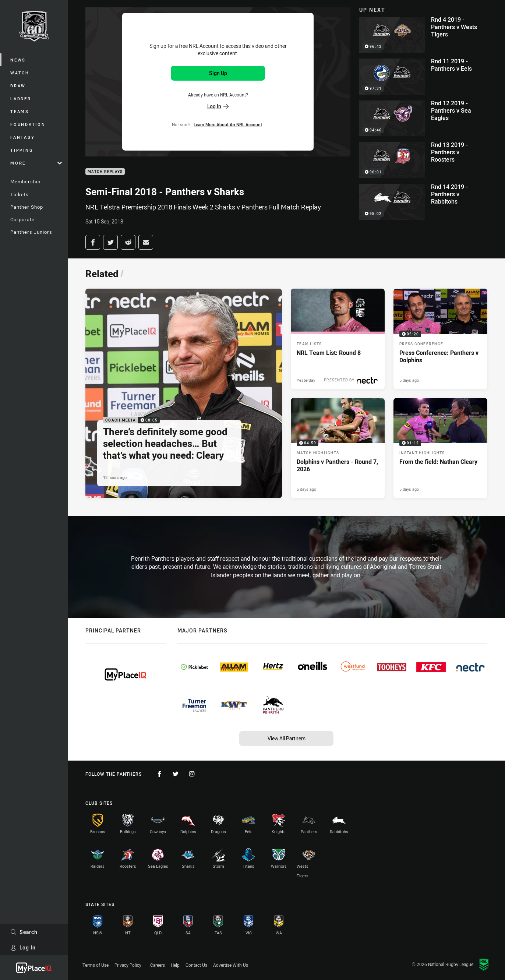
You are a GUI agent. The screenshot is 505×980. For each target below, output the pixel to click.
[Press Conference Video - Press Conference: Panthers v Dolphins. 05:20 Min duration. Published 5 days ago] (440, 339)
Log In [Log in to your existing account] (218, 106)
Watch (20, 73)
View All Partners (287, 738)
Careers (158, 965)
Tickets (20, 194)
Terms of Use (96, 965)
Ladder (21, 98)
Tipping (22, 150)
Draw (18, 86)
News (18, 60)
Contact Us (196, 965)
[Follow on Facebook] (159, 774)
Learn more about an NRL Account (228, 124)
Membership (25, 181)
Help (175, 965)
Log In (23, 947)
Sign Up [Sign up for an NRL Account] (218, 73)
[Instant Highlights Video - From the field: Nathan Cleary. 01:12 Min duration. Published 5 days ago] (440, 448)
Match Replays (105, 172)
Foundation (28, 124)
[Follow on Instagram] (192, 774)
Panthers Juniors (31, 232)
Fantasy (22, 137)
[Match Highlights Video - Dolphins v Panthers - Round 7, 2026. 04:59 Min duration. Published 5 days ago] (338, 448)
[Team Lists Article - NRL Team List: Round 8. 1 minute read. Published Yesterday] (338, 339)
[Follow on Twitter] (176, 774)
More (36, 163)
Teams (20, 111)
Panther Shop (27, 207)
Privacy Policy (128, 965)
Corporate (22, 219)
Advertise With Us (231, 965)
